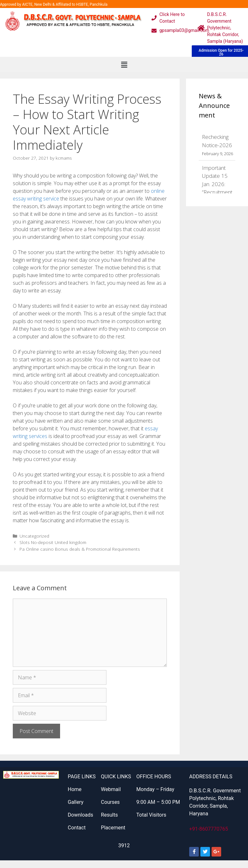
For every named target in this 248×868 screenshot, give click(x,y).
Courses (110, 802)
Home (75, 789)
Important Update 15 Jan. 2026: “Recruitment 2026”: (217, 184)
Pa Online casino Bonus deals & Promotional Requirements (80, 549)
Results (109, 815)
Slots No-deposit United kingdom (53, 542)
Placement (113, 828)
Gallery (76, 802)
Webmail (111, 789)
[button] (124, 64)
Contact (77, 828)
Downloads (80, 815)
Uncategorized (34, 536)
